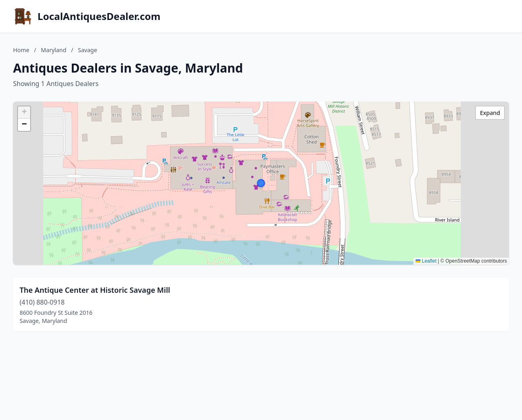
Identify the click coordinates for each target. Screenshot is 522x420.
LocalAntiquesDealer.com (99, 16)
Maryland (53, 50)
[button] (261, 183)
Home (21, 50)
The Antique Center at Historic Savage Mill (95, 290)
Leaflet (426, 261)
